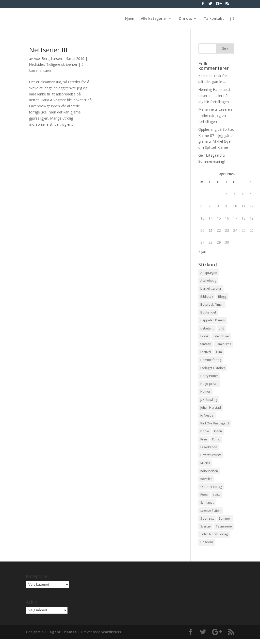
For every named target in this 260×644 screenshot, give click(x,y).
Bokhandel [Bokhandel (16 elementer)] (208, 313)
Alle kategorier (154, 19)
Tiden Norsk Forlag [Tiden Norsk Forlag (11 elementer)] (214, 539)
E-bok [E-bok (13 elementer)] (204, 337)
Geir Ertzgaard (210, 155)
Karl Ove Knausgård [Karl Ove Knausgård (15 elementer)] (215, 426)
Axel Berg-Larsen (48, 59)
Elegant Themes (62, 637)
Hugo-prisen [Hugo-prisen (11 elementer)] (209, 386)
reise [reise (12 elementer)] (217, 499)
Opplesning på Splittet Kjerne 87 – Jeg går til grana (216, 135)
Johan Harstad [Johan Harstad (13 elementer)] (211, 410)
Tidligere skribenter (62, 64)
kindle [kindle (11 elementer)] (205, 434)
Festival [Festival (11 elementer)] (206, 353)
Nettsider (37, 64)
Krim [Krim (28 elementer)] (204, 442)
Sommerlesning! (212, 161)
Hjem (130, 19)
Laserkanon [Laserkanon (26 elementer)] (209, 450)
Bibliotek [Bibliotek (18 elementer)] (207, 297)
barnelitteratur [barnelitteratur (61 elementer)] (211, 289)
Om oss (185, 19)
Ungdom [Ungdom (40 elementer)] (207, 547)
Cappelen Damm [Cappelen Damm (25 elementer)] (213, 321)
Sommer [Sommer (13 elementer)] (225, 523)
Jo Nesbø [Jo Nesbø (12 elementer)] (207, 418)
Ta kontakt (214, 19)
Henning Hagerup (213, 89)
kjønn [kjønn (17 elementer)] (218, 434)
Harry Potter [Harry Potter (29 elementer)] (209, 378)
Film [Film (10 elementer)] (219, 353)
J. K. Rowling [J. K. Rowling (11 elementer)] (209, 402)
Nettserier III (48, 50)
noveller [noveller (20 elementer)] (206, 483)
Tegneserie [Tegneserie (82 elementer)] (224, 531)
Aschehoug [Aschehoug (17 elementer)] (208, 281)
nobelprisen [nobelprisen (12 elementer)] (209, 475)
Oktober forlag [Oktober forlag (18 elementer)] (211, 491)
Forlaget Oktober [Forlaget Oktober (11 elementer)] (213, 370)
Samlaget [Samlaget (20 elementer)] (207, 507)
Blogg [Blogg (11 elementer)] (222, 297)
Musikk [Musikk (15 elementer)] (205, 466)
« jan (202, 251)
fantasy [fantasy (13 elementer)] (206, 345)
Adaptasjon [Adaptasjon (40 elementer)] (209, 273)
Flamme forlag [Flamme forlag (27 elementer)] (211, 362)
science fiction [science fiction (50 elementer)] (210, 515)
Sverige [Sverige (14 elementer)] (206, 531)
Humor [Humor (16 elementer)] (205, 394)
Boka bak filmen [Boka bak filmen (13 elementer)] (212, 305)
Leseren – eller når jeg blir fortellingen (215, 115)
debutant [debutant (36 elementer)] (207, 329)
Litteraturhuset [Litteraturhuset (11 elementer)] (211, 458)
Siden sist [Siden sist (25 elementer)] (207, 523)
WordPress (111, 637)
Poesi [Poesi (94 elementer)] (204, 499)
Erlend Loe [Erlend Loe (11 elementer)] (221, 337)
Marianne (206, 109)
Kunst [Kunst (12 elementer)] (216, 442)
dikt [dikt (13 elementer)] (221, 329)
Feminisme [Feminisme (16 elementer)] (224, 345)
